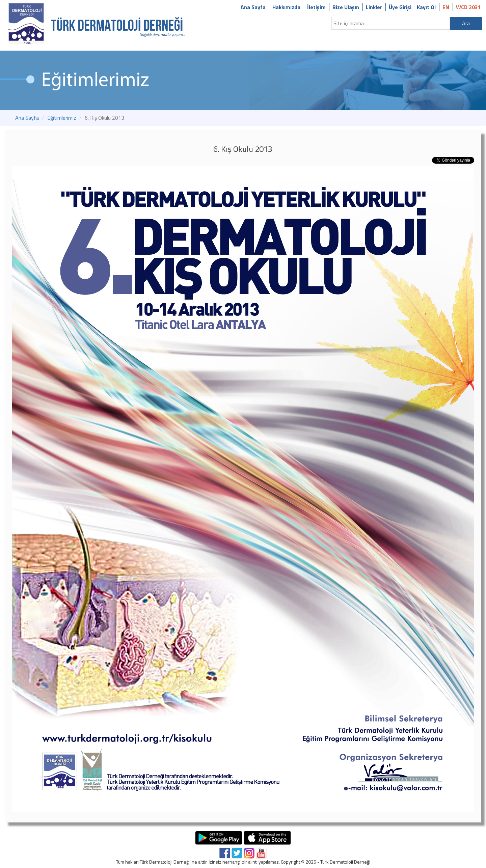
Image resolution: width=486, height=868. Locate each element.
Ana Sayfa (253, 7)
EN (446, 7)
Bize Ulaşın (346, 7)
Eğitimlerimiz (62, 118)
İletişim (316, 7)
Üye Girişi (400, 7)
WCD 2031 (468, 7)
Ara (466, 23)
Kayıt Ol (426, 7)
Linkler (374, 7)
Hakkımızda (286, 7)
